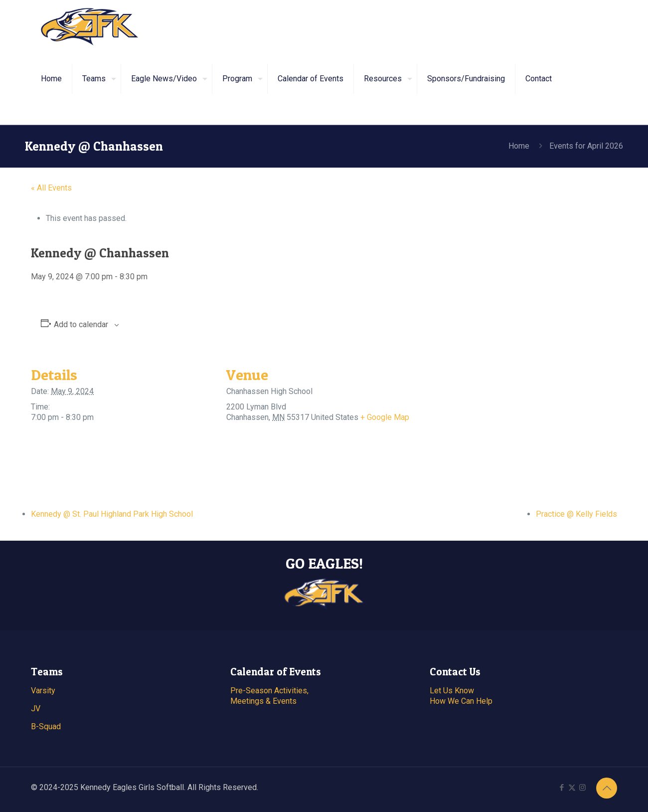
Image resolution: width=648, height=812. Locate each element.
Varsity (43, 691)
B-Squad (46, 726)
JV (36, 709)
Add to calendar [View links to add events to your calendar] (81, 324)
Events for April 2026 (586, 146)
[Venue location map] (474, 420)
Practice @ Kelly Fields (576, 514)
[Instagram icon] (582, 788)
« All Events (51, 188)
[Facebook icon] (562, 788)
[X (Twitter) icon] (572, 788)
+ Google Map (385, 417)
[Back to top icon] (607, 788)
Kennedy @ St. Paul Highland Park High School (112, 514)
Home (519, 146)
